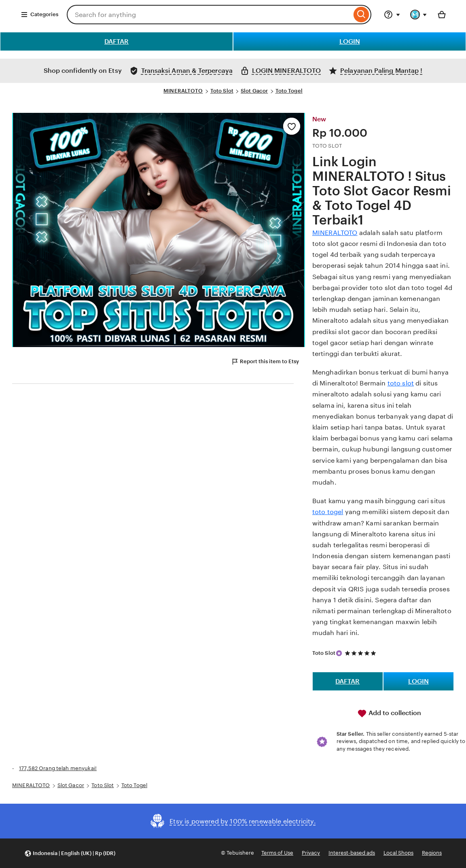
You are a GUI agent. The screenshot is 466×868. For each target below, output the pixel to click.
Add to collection (389, 713)
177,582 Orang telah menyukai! (58, 768)
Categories (39, 15)
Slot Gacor (254, 91)
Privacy (311, 853)
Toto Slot (222, 91)
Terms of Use (277, 853)
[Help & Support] (392, 15)
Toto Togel (289, 91)
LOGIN (350, 41)
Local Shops (398, 853)
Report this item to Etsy (265, 362)
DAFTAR (116, 41)
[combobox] (209, 15)
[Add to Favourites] (292, 126)
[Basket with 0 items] (442, 15)
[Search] (361, 15)
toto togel (328, 512)
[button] (70, 853)
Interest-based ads (352, 853)
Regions (432, 853)
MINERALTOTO (183, 91)
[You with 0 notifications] (419, 15)
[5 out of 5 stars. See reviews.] (362, 653)
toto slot (401, 383)
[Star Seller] (339, 653)
